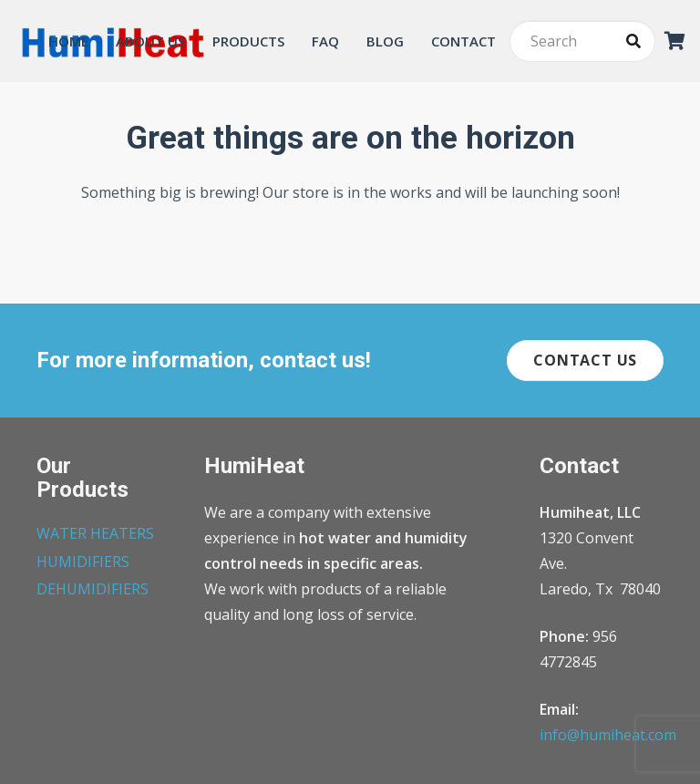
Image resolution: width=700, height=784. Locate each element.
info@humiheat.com (608, 735)
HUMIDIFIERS (83, 562)
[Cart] (675, 41)
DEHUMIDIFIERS (93, 589)
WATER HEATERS (95, 533)
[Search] (582, 41)
